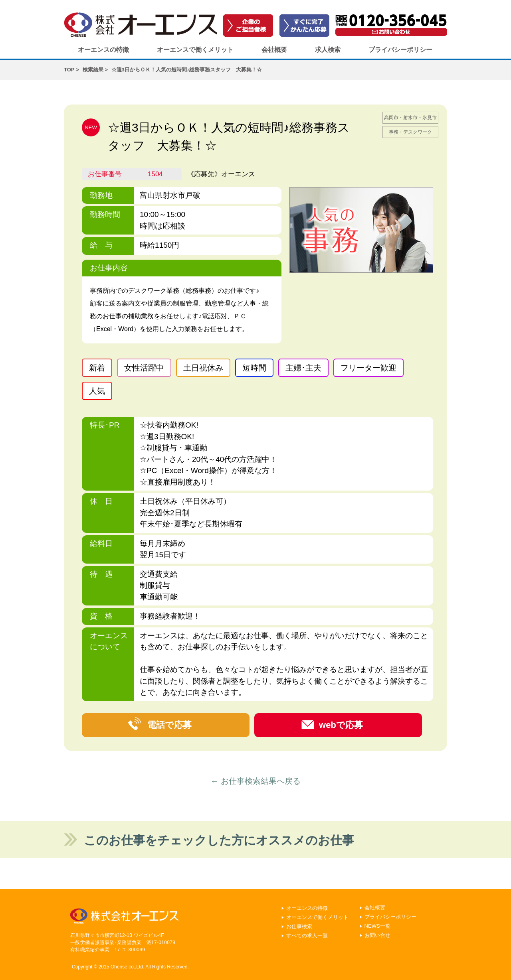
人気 (97, 391)
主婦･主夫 (303, 368)
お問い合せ (377, 935)
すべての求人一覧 (307, 936)
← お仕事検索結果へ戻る (255, 781)
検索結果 (93, 70)
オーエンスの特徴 (103, 50)
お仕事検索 (299, 926)
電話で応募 (169, 725)
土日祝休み (203, 368)
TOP (69, 70)
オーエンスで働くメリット (195, 50)
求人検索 (328, 50)
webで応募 (341, 725)
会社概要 (274, 50)
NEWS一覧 (377, 926)
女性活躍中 (144, 368)
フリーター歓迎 (368, 368)
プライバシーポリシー (400, 50)
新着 (97, 368)
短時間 (254, 368)
